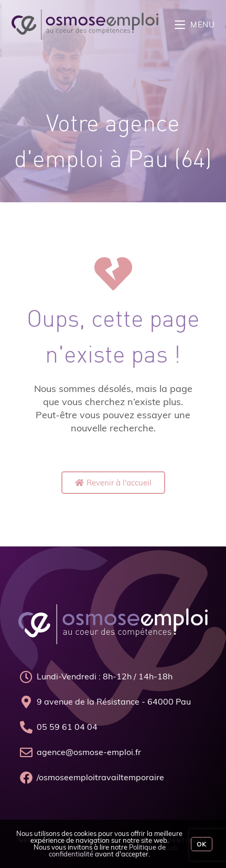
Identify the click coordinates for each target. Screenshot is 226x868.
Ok (202, 844)
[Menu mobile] (195, 24)
